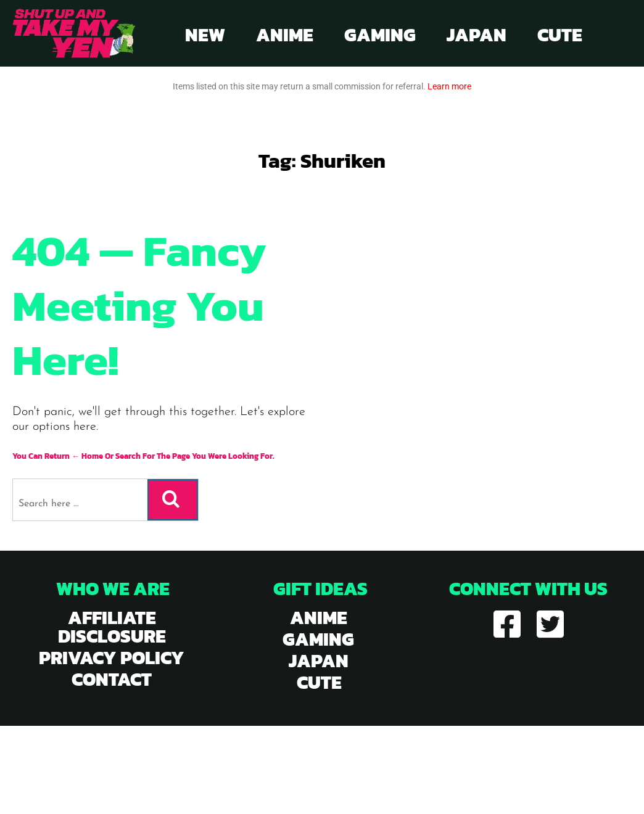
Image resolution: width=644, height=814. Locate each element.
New (205, 35)
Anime (285, 35)
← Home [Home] (87, 456)
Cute (560, 35)
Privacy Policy (112, 658)
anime (319, 618)
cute (319, 682)
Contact (112, 679)
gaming (318, 639)
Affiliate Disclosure (112, 627)
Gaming (380, 35)
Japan (477, 35)
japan (319, 661)
